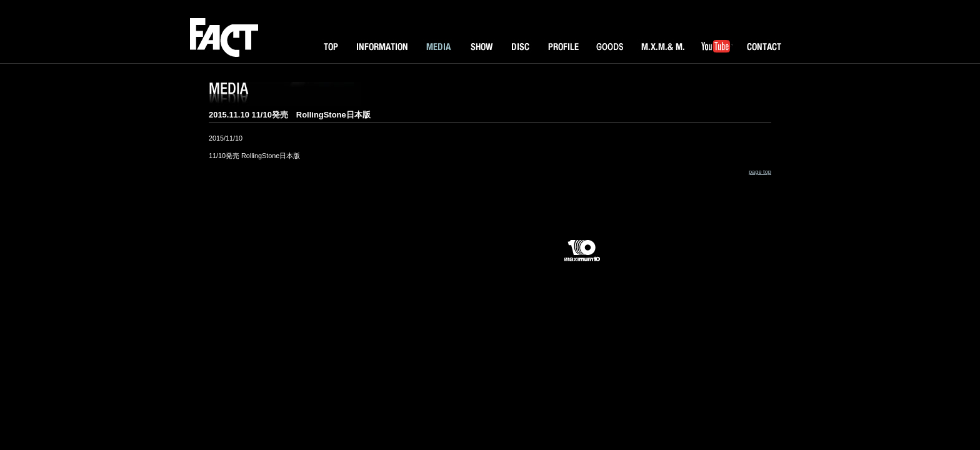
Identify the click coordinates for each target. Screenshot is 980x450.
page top (760, 172)
